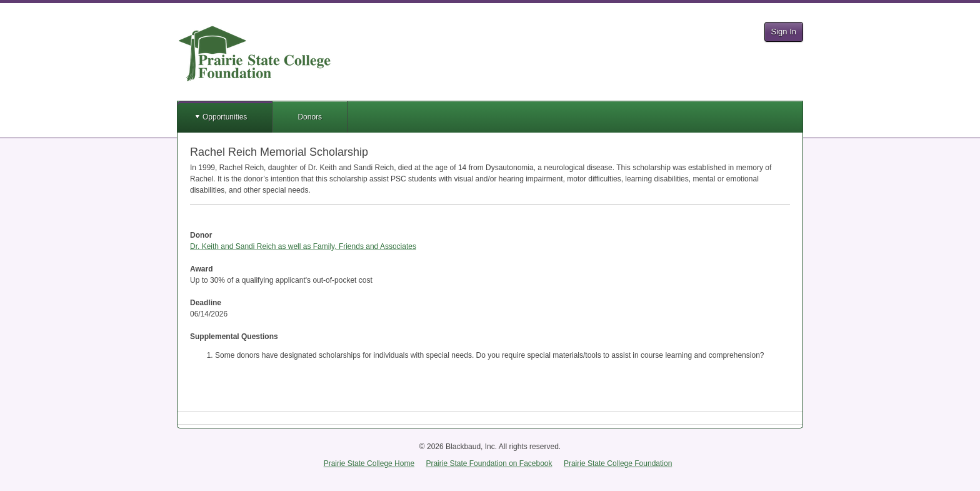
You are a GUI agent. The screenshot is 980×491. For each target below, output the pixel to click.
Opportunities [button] (225, 117)
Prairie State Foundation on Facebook (489, 463)
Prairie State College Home (369, 463)
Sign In (784, 32)
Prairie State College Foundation (618, 463)
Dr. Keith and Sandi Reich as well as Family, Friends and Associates (303, 246)
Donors (310, 117)
